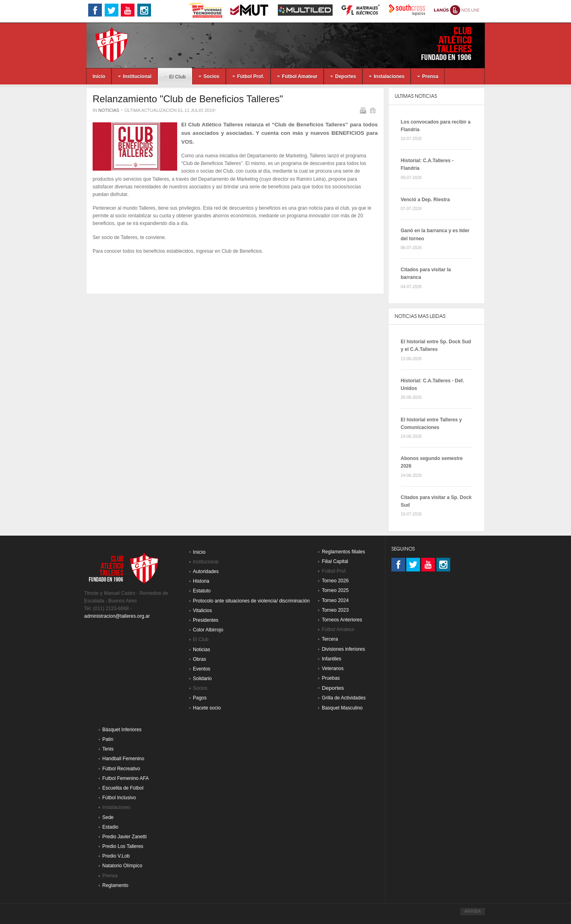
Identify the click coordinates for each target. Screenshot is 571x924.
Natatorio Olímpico (122, 866)
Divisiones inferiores (343, 649)
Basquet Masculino (342, 708)
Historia (201, 581)
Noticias (109, 110)
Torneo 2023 (335, 610)
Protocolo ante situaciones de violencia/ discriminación (251, 601)
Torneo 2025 (335, 590)
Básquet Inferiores (122, 730)
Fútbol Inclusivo (119, 798)
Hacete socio (207, 708)
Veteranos (333, 668)
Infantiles (331, 659)
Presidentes (206, 620)
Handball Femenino (123, 759)
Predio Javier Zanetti (124, 837)
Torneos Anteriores (342, 620)
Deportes (333, 688)
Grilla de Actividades (344, 698)
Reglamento (115, 885)
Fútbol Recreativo (121, 769)
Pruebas (331, 678)
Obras (200, 659)
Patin (108, 739)
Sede (108, 817)
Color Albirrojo (208, 630)
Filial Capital (335, 561)
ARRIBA (473, 911)
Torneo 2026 (335, 581)
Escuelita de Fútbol (123, 788)
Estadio (110, 827)
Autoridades (206, 571)
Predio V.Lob (116, 856)
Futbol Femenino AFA (125, 778)
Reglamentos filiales (343, 552)
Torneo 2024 (335, 600)
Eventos (202, 669)
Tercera (330, 639)
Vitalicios (202, 610)
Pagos (200, 698)
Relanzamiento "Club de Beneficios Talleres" (188, 99)
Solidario (202, 679)
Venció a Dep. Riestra (425, 200)
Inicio (199, 552)
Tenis (108, 749)
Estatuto (202, 591)
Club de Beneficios (242, 251)
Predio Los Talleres (123, 846)
